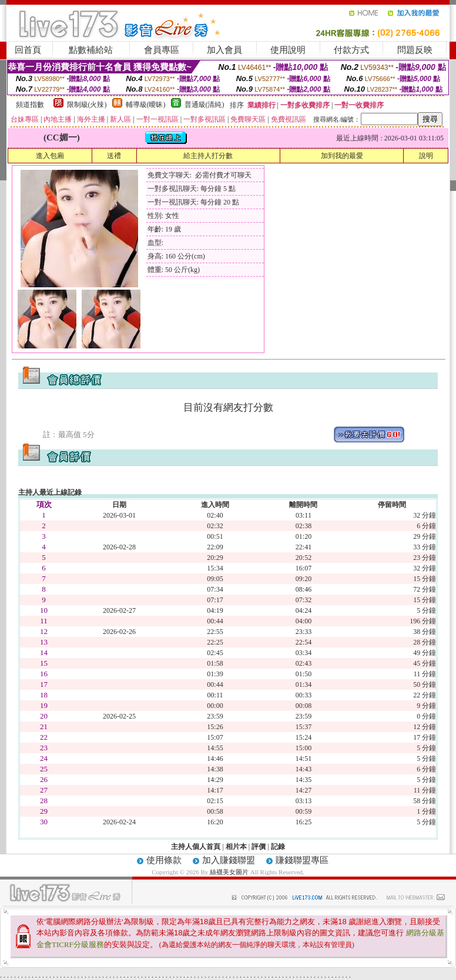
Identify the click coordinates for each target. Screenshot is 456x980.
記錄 (278, 847)
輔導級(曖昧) (146, 105)
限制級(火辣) (87, 105)
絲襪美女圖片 (229, 872)
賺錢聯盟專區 (302, 860)
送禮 (114, 156)
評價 (259, 847)
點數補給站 (91, 50)
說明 (426, 156)
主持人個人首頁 (196, 847)
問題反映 (415, 50)
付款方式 (351, 50)
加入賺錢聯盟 (229, 860)
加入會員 (224, 50)
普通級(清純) (204, 105)
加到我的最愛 (342, 156)
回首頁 (28, 50)
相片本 (236, 847)
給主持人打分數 (208, 156)
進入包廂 (50, 156)
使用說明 (288, 50)
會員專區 (162, 50)
